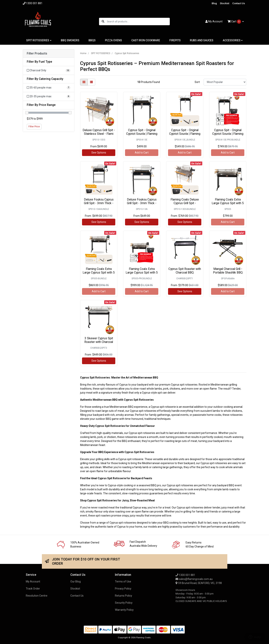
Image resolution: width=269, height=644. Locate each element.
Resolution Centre (37, 596)
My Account (33, 581)
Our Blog (76, 581)
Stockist (225, 3)
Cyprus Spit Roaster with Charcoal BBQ (185, 271)
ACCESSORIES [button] (232, 40)
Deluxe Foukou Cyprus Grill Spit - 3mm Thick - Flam (142, 203)
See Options (99, 153)
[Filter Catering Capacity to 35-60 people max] (49, 88)
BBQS (92, 40)
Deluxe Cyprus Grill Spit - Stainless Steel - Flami (99, 132)
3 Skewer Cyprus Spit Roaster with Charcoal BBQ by (99, 342)
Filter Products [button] (37, 54)
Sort (197, 82)
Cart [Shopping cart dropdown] (235, 22)
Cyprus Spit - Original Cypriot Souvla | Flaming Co (142, 134)
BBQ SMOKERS (70, 40)
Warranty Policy (124, 610)
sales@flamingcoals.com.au (194, 579)
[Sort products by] (225, 82)
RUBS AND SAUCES (202, 40)
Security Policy (124, 603)
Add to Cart (142, 153)
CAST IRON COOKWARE (146, 40)
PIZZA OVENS (113, 40)
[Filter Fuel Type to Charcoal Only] (49, 70)
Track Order (33, 589)
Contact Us (239, 3)
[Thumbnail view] (84, 82)
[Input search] (138, 22)
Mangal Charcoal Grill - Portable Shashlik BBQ (228, 271)
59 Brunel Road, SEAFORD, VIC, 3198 (199, 583)
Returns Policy (124, 596)
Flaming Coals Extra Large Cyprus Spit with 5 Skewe (228, 203)
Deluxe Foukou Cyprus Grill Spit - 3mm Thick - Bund (99, 203)
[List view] (91, 82)
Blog (214, 3)
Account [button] (214, 21)
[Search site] (103, 22)
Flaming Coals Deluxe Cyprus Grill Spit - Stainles (185, 203)
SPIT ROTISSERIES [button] (38, 40)
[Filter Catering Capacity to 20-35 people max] (49, 96)
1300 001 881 (185, 575)
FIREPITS (175, 40)
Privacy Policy (123, 589)
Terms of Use (123, 581)
